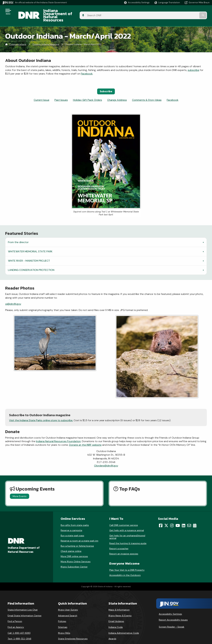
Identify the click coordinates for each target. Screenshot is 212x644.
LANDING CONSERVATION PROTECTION (31, 262)
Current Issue (42, 92)
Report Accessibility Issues (173, 612)
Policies (62, 613)
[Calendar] (195, 517)
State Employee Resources (73, 631)
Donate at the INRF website (85, 437)
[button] (137, 3)
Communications (18, 36)
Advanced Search (68, 607)
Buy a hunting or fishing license (77, 538)
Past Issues (61, 92)
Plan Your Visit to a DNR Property (127, 562)
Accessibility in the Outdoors (125, 567)
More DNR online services (74, 548)
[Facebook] (161, 517)
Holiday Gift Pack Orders (88, 92)
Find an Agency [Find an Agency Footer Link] (16, 619)
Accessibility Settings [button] (170, 606)
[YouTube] (178, 517)
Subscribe (106, 83)
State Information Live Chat (23, 602)
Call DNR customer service (124, 517)
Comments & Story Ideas (147, 92)
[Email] (189, 517)
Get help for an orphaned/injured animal (127, 529)
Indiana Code (116, 619)
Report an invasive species (124, 546)
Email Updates (116, 613)
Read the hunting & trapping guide (128, 535)
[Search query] (186, 12)
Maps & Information (119, 602)
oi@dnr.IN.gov (13, 296)
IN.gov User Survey (68, 602)
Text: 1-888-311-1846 (19, 631)
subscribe (193, 62)
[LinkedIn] (184, 517)
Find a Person (15, 613)
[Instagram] (172, 517)
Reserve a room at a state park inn (79, 533)
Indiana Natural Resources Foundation (58, 433)
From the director (18, 234)
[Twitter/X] (166, 517)
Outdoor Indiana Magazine (46, 36)
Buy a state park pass (72, 527)
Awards (112, 631)
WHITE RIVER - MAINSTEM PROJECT (29, 253)
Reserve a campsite (71, 522)
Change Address (117, 92)
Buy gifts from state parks (75, 517)
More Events (20, 488)
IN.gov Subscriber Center (74, 559)
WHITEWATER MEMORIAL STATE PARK (30, 243)
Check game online (71, 543)
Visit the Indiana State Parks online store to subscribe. (41, 412)
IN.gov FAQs (64, 625)
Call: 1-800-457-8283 (19, 625)
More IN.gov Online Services (76, 553)
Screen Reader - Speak (172, 619)
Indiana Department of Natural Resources (79, 12)
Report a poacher (119, 540)
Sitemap (63, 619)
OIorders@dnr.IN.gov (106, 458)
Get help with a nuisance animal (127, 522)
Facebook (87, 66)
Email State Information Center (25, 607)
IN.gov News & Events (120, 607)
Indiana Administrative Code (124, 625)
